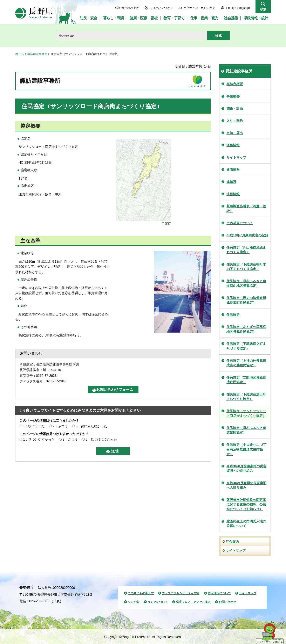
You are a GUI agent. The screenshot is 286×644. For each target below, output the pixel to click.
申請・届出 (235, 133)
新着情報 (233, 170)
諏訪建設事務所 (37, 54)
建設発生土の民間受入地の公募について (246, 524)
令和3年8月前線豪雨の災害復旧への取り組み (246, 468)
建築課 (231, 182)
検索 (263, 9)
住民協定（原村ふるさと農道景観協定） (246, 430)
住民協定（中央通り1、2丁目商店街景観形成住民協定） (246, 449)
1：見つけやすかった (39, 439)
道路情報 (233, 145)
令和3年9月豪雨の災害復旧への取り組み (246, 485)
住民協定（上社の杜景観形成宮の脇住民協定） (246, 363)
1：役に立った (34, 426)
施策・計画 (235, 108)
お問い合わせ (227, 602)
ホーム (20, 54)
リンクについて (158, 602)
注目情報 (233, 194)
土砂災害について (240, 223)
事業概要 (233, 96)
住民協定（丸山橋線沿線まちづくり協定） (246, 250)
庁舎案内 (232, 542)
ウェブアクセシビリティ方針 (181, 593)
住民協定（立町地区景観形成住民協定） (246, 380)
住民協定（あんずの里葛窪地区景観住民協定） (246, 329)
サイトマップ (236, 157)
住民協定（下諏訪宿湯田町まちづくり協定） (246, 397)
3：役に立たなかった (91, 426)
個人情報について (219, 593)
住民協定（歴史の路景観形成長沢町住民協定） (246, 300)
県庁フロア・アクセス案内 (193, 602)
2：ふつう (60, 426)
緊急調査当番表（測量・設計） (246, 208)
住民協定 (233, 315)
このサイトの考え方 (141, 593)
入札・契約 (235, 121)
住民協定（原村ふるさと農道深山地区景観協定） (246, 283)
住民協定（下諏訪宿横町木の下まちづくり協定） (246, 267)
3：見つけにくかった (101, 439)
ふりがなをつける (161, 8)
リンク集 (134, 602)
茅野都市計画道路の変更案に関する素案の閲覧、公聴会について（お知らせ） (246, 505)
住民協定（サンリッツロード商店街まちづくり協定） (246, 413)
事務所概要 (235, 84)
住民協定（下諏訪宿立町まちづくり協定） (246, 346)
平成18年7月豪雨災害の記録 (247, 235)
